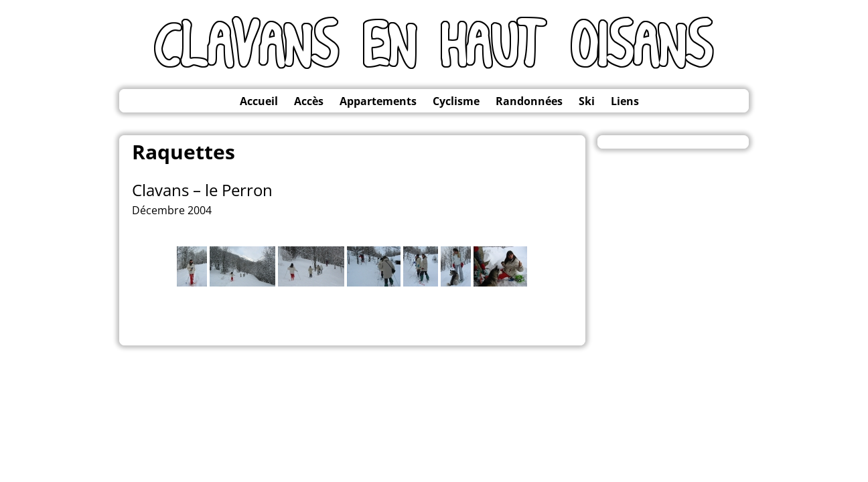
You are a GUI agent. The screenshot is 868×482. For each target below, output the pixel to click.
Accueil (259, 101)
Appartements (378, 101)
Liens (625, 101)
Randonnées (529, 101)
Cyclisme (456, 101)
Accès (309, 101)
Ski (587, 101)
